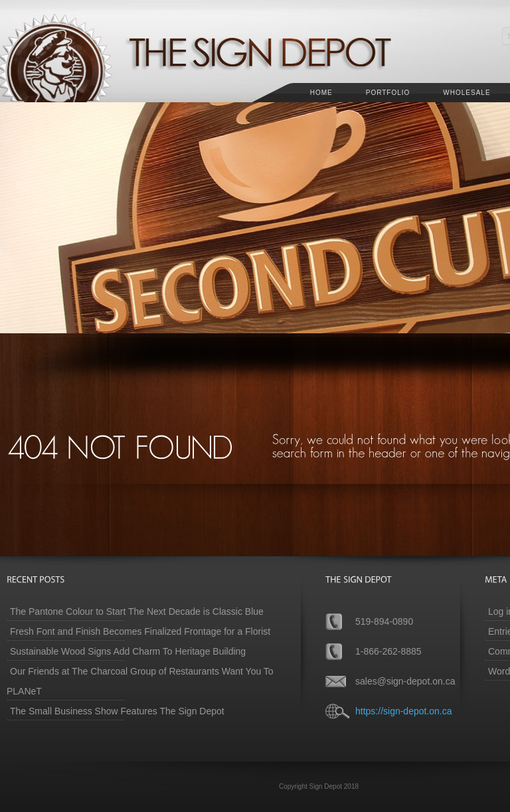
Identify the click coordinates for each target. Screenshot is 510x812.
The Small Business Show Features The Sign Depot (117, 711)
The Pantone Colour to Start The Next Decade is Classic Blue (137, 611)
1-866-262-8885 (388, 651)
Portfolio (388, 93)
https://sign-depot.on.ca (404, 711)
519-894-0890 (384, 621)
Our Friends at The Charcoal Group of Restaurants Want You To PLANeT (140, 681)
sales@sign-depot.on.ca (405, 681)
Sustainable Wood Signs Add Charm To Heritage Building (128, 651)
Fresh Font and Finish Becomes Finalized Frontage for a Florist (140, 631)
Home (321, 93)
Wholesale (467, 93)
